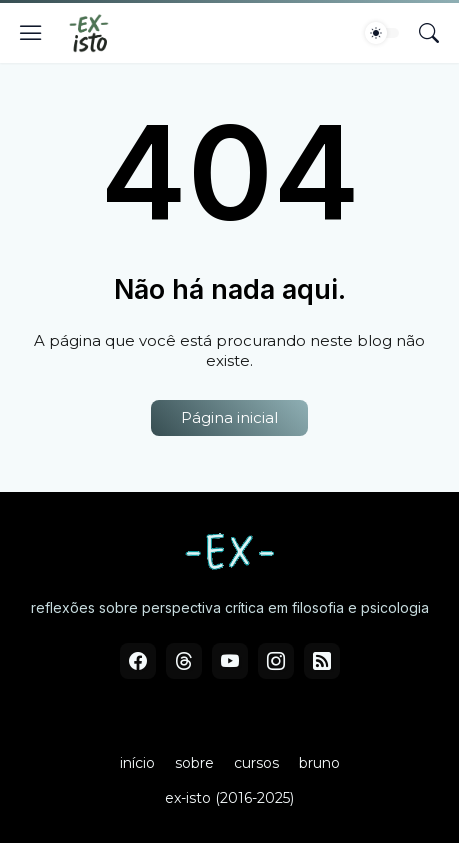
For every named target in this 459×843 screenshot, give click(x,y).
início (137, 763)
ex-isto (188, 798)
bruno (319, 763)
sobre (194, 763)
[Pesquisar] (429, 33)
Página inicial (229, 417)
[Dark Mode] (382, 33)
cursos (256, 763)
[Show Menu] (31, 33)
